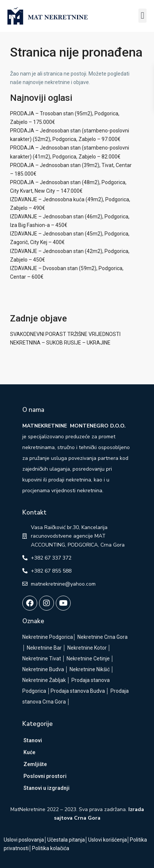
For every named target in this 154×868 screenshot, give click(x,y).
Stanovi (33, 740)
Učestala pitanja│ (68, 840)
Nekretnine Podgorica (48, 637)
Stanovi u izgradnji (46, 788)
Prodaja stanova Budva (78, 691)
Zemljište (35, 764)
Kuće (29, 752)
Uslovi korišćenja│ (109, 840)
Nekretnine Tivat (42, 659)
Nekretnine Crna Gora (102, 637)
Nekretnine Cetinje (88, 659)
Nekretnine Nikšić (90, 669)
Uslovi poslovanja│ (25, 840)
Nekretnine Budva (43, 669)
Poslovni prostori (45, 776)
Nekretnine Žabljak (44, 680)
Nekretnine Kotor (87, 648)
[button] (142, 16)
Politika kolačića (51, 848)
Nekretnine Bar (44, 648)
